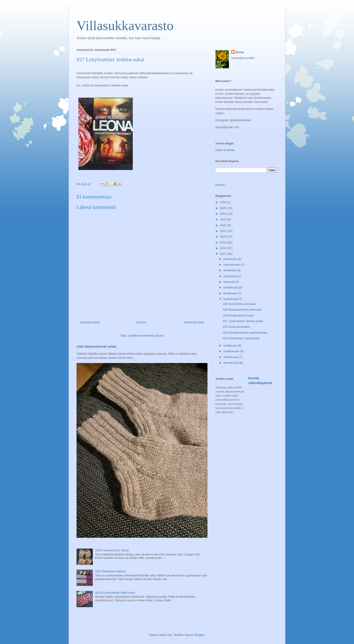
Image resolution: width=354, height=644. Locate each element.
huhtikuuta (231, 346)
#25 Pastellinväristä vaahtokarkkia (245, 333)
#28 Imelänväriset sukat (238, 315)
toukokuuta (231, 299)
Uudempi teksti (90, 322)
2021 (224, 231)
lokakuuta (230, 270)
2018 (224, 248)
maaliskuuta (232, 351)
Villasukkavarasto (125, 26)
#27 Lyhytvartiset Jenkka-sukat (243, 321)
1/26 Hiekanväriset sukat (97, 346)
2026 (224, 202)
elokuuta (229, 282)
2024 (224, 214)
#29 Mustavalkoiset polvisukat (242, 310)
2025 (224, 208)
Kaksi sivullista (225, 150)
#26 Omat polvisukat (236, 327)
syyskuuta (230, 276)
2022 (224, 225)
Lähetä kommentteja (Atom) (146, 336)
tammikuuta (232, 363)
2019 (224, 242)
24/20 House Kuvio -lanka (112, 550)
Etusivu (141, 322)
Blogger (199, 635)
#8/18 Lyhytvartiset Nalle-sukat (115, 593)
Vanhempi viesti (194, 322)
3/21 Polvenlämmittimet (110, 571)
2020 (224, 237)
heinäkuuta (231, 287)
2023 (224, 219)
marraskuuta (232, 265)
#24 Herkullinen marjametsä (241, 338)
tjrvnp (240, 52)
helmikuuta (231, 357)
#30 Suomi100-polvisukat (239, 304)
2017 (224, 254)
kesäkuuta (231, 293)
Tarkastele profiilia (243, 58)
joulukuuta (231, 259)
